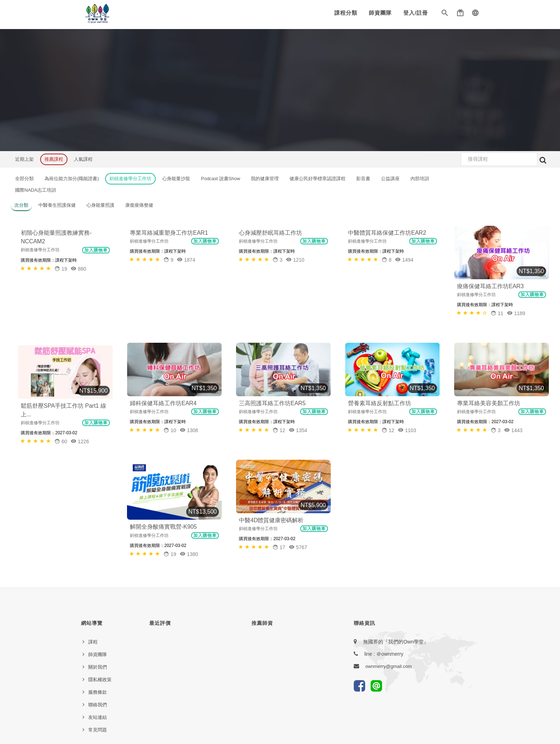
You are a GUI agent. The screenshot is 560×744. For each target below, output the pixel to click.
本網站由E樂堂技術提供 (280, 709)
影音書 (363, 179)
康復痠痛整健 (139, 205)
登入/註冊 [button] (416, 13)
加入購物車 (96, 298)
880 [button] (78, 316)
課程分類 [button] (346, 13)
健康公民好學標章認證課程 (317, 179)
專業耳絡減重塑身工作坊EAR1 (169, 286)
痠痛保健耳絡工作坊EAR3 (490, 286)
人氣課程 (83, 159)
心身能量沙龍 (176, 179)
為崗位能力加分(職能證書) (72, 179)
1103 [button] (407, 430)
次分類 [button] (21, 205)
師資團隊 (380, 13)
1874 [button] (186, 313)
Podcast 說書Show (220, 179)
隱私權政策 (100, 566)
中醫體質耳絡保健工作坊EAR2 (387, 286)
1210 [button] (295, 313)
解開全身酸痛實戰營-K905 (163, 474)
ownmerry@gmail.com (389, 553)
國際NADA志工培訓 (36, 190)
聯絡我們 (98, 591)
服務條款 (98, 579)
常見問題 (98, 616)
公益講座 (390, 179)
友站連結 (98, 604)
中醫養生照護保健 (57, 205)
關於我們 (98, 554)
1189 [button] (516, 313)
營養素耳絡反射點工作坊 (380, 403)
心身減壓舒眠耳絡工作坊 (270, 286)
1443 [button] (513, 430)
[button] (445, 14)
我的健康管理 (265, 179)
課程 (93, 528)
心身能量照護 (100, 205)
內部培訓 (420, 179)
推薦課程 (54, 159)
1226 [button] (80, 441)
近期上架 (24, 159)
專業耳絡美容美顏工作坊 (489, 403)
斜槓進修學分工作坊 (130, 179)
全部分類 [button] (24, 179)
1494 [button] (404, 313)
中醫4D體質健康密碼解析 (271, 467)
